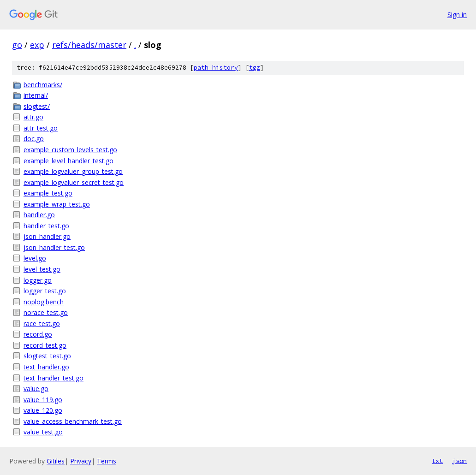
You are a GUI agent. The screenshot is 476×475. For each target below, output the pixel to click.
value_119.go (43, 400)
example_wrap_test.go (57, 204)
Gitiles (56, 461)
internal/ (36, 95)
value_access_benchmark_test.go (73, 421)
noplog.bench (44, 302)
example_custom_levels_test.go (70, 150)
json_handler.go (47, 236)
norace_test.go (46, 312)
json (459, 461)
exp (37, 45)
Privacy (81, 461)
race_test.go (42, 324)
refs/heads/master (89, 45)
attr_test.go (41, 128)
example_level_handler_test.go (68, 161)
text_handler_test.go (54, 378)
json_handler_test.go (54, 247)
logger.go (38, 280)
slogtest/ (37, 106)
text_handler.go (46, 367)
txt (437, 461)
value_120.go (43, 410)
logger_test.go (45, 291)
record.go (38, 334)
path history (216, 68)
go (17, 45)
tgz (255, 68)
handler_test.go (46, 226)
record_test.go (45, 345)
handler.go (39, 215)
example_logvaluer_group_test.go (73, 171)
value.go (36, 389)
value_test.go (43, 432)
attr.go (33, 117)
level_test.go (42, 269)
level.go (35, 258)
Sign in (457, 15)
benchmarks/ (43, 85)
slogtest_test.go (47, 356)
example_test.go (48, 193)
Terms (107, 461)
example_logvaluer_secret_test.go (74, 182)
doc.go (34, 139)
